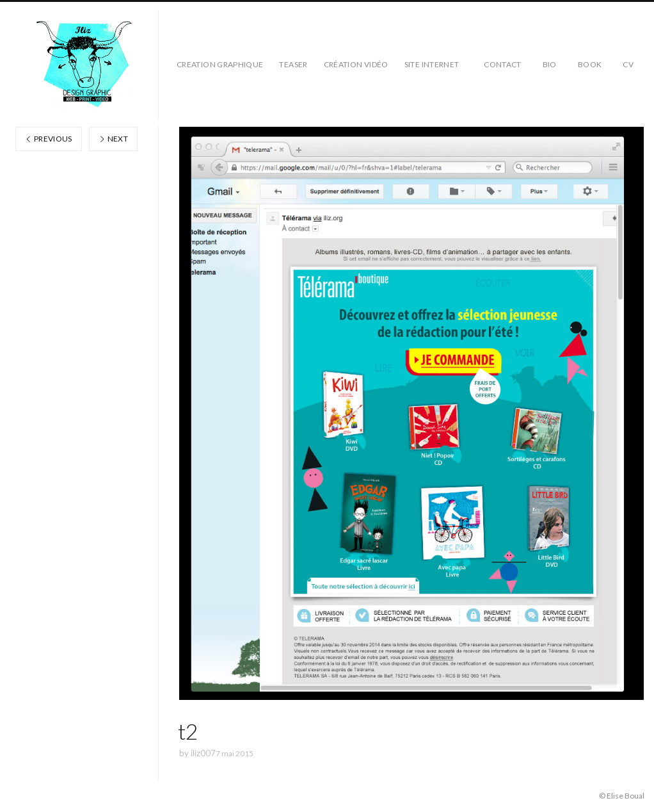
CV (628, 64)
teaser (293, 64)
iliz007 (203, 753)
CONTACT (503, 64)
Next (113, 139)
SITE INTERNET (432, 64)
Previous (49, 139)
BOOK (590, 64)
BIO (550, 64)
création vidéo (356, 64)
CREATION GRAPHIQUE (220, 64)
